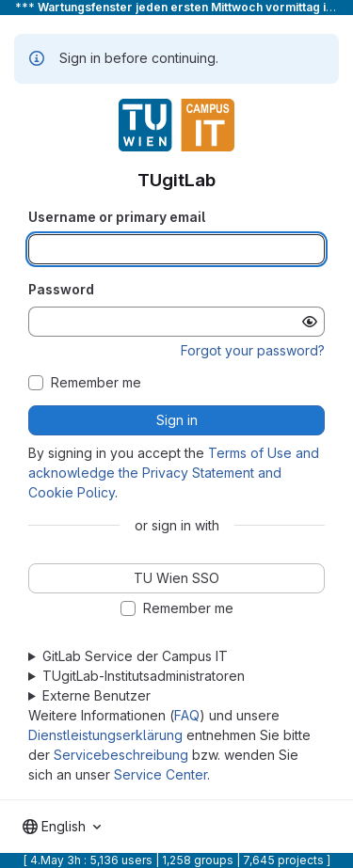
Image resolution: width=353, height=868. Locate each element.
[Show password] (310, 322)
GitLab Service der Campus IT (135, 656)
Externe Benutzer (96, 695)
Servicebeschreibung (121, 755)
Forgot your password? (253, 350)
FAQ (187, 715)
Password (61, 289)
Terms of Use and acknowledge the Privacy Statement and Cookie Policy (174, 473)
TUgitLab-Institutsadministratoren (144, 676)
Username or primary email (117, 217)
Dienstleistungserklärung (105, 735)
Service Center (160, 774)
